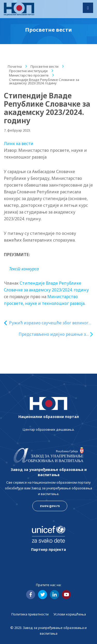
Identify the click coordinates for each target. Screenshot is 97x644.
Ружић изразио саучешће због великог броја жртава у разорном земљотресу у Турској (49, 323)
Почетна (15, 66)
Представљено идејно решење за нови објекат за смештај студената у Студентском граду (53, 334)
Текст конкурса (24, 269)
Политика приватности (30, 614)
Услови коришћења (70, 614)
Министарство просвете (29, 75)
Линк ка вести (19, 143)
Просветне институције (28, 71)
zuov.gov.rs (50, 506)
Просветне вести (44, 66)
